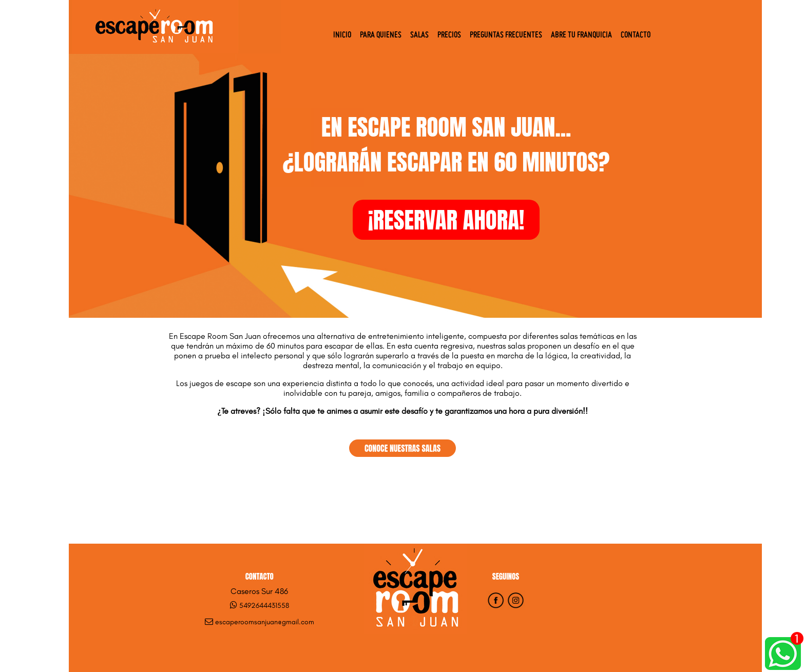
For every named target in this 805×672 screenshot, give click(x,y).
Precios (449, 35)
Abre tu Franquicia (581, 35)
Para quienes (381, 35)
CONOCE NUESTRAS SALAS (402, 448)
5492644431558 (264, 606)
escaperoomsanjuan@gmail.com (265, 622)
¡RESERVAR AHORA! (446, 220)
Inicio (342, 35)
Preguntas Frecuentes (506, 35)
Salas (419, 35)
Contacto (636, 35)
